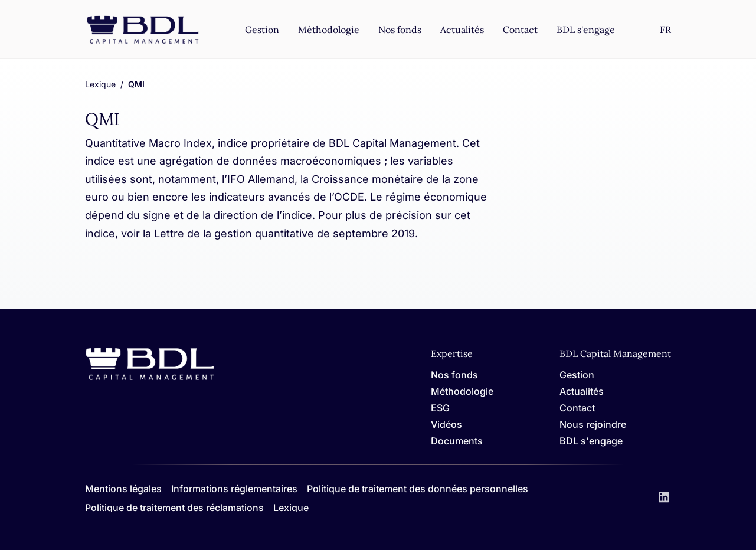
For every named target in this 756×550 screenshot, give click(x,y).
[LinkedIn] (664, 498)
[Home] (150, 378)
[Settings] (665, 30)
